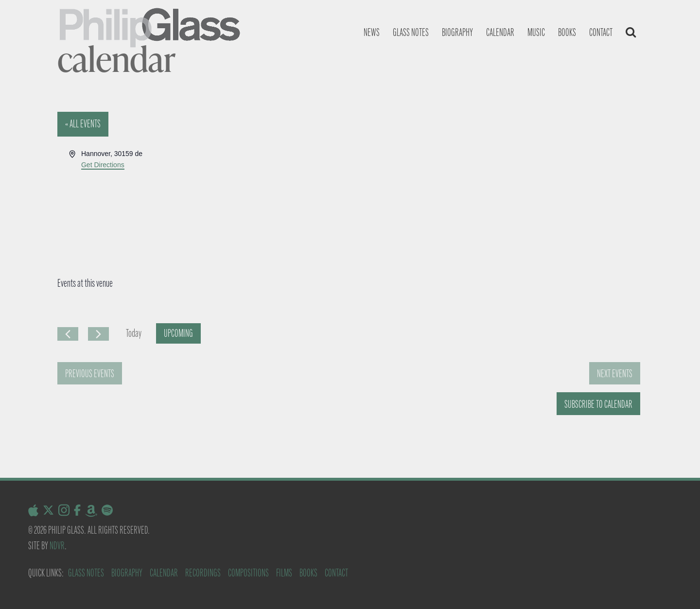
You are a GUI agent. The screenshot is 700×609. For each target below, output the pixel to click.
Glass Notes (86, 573)
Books (567, 32)
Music (536, 32)
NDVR (57, 546)
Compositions (248, 573)
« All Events (83, 124)
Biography (457, 32)
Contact (601, 32)
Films (284, 573)
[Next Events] (98, 334)
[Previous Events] (68, 334)
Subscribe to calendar (598, 404)
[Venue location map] (496, 185)
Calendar (500, 32)
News (372, 32)
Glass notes (411, 32)
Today (134, 333)
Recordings (203, 573)
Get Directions (103, 165)
